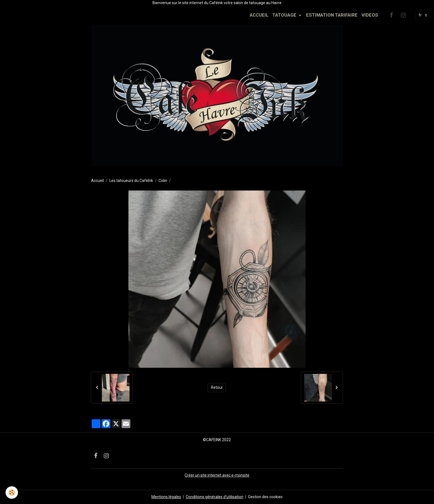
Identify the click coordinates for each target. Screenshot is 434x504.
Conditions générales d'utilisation (215, 497)
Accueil (97, 181)
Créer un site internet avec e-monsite (217, 475)
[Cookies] (12, 493)
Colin (163, 181)
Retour (217, 387)
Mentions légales (166, 497)
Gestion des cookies (265, 497)
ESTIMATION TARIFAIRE (332, 15)
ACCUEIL (259, 15)
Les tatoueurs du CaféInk (131, 181)
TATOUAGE (285, 15)
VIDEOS (370, 15)
